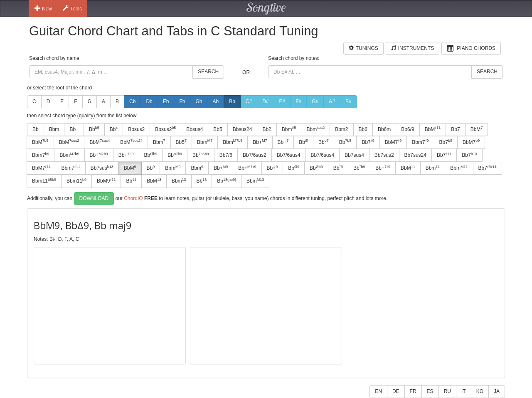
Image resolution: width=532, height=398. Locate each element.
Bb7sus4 (354, 155)
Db (149, 101)
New (43, 8)
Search (208, 72)
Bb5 (218, 129)
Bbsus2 (136, 129)
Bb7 (455, 129)
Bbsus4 (195, 129)
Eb (166, 101)
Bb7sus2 (384, 155)
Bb (232, 101)
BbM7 (393, 142)
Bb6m (384, 129)
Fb (182, 101)
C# (249, 101)
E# (282, 101)
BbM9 (106, 181)
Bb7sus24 (415, 155)
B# (349, 101)
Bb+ (74, 129)
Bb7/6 (226, 155)
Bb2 (267, 129)
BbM (433, 129)
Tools (72, 8)
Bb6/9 (408, 129)
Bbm (54, 129)
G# (315, 101)
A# (332, 101)
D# (265, 101)
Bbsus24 (243, 129)
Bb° (114, 129)
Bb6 (363, 129)
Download (94, 198)
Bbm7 (420, 142)
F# (298, 101)
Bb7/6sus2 (255, 155)
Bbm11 (44, 181)
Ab (216, 101)
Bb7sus (102, 168)
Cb (132, 101)
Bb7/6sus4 (289, 155)
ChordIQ (133, 198)
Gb (199, 101)
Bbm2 (341, 129)
